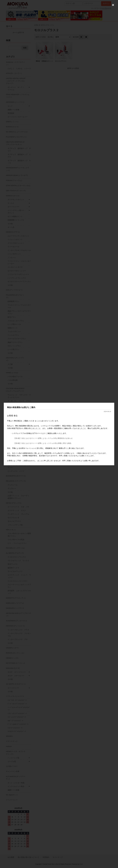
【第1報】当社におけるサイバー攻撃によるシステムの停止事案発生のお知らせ (43, 438)
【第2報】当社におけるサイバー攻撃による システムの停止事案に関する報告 (43, 443)
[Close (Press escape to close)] (113, 5)
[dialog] (59, 434)
